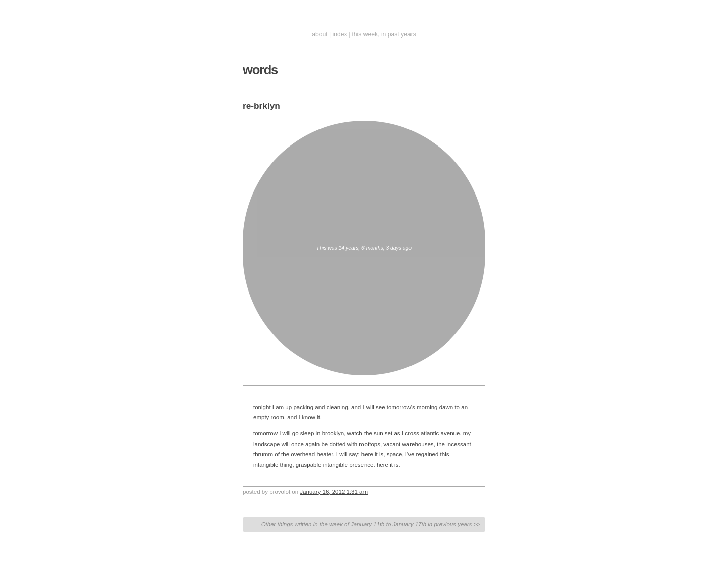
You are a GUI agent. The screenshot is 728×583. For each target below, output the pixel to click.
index (340, 34)
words (260, 70)
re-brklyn (261, 106)
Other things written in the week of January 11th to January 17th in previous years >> (371, 524)
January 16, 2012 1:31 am (334, 492)
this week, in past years (384, 34)
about (320, 34)
